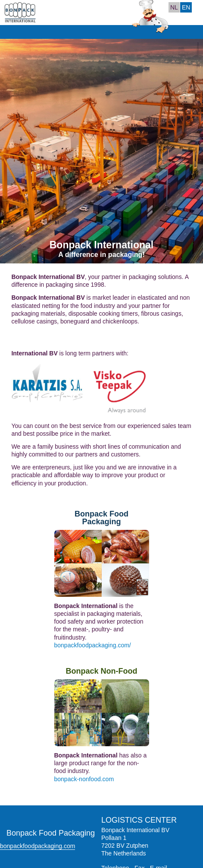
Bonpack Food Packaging (101, 518)
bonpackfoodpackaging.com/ (93, 645)
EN (186, 7)
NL (174, 7)
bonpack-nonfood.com (84, 779)
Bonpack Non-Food (102, 671)
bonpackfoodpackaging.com (37, 846)
